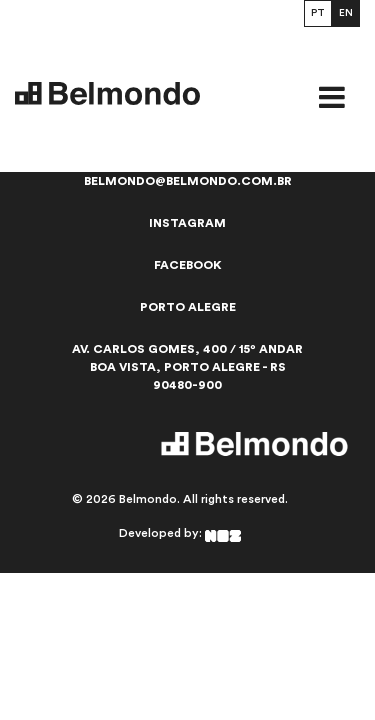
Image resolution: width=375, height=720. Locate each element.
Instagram (187, 223)
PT (318, 13)
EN (346, 13)
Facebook (188, 265)
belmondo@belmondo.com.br (188, 181)
